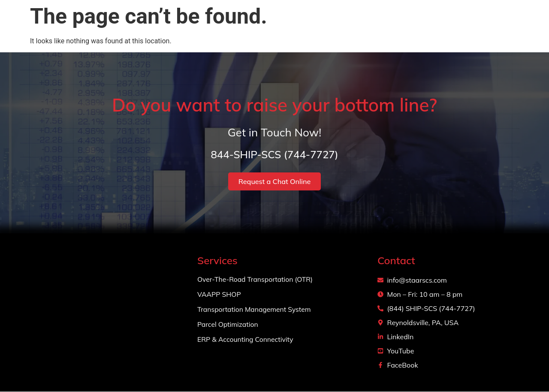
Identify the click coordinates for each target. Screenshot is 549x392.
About (337, 26)
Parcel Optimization (228, 325)
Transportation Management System (255, 310)
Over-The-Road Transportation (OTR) (256, 280)
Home (300, 26)
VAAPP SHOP (220, 295)
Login (521, 26)
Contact (481, 26)
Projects (437, 26)
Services (385, 26)
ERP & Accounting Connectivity (246, 340)
